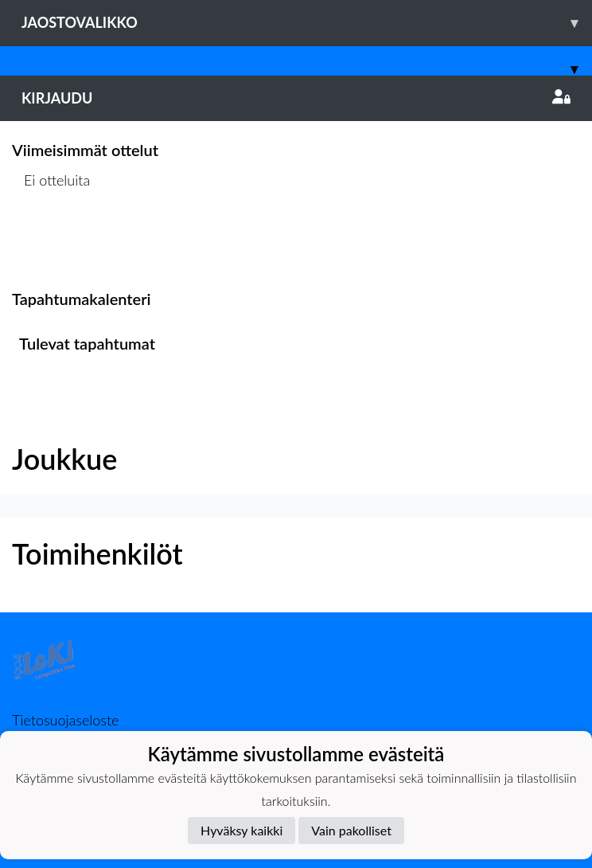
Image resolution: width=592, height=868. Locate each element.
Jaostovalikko (307, 23)
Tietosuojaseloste (65, 720)
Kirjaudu (296, 98)
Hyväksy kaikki (241, 830)
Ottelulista (51, 242)
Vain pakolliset (351, 830)
